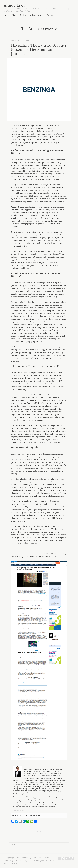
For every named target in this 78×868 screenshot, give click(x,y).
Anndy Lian (14, 5)
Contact (50, 15)
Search (41, 15)
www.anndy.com (19, 810)
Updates (23, 15)
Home (6, 15)
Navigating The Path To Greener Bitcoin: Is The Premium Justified (39, 50)
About (15, 15)
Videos (33, 15)
